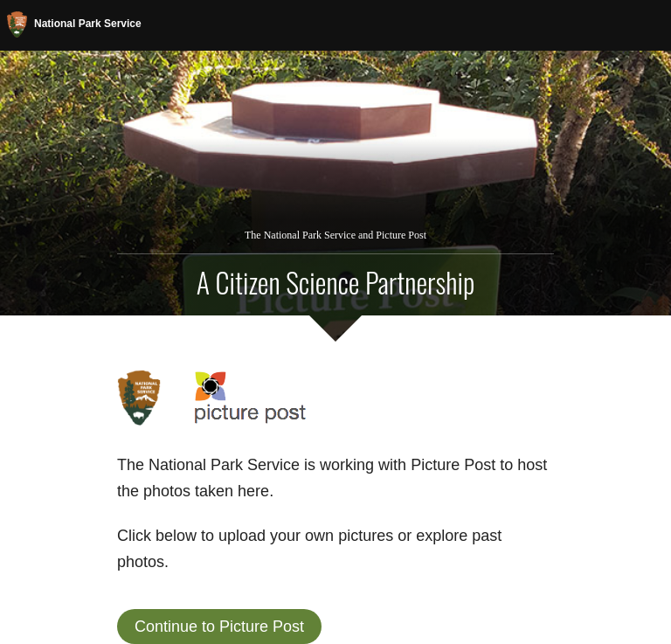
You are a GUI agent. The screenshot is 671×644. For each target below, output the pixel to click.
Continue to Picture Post (219, 627)
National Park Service (74, 24)
